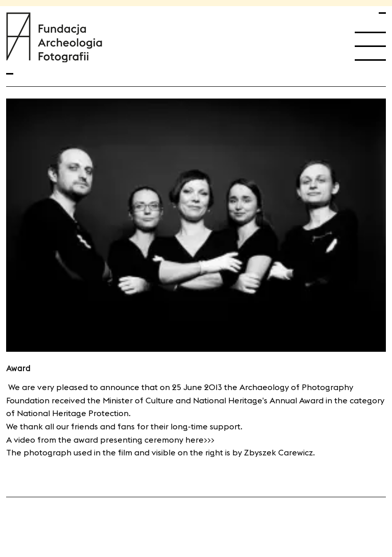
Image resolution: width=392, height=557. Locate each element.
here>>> (200, 440)
